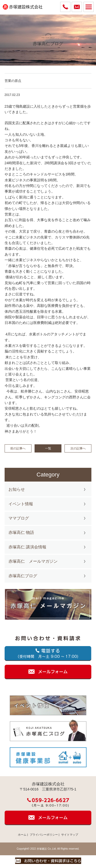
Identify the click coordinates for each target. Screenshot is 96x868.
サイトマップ (70, 835)
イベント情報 (21, 504)
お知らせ (17, 489)
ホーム (22, 835)
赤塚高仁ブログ (23, 576)
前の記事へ (18, 448)
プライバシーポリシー (44, 835)
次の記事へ (78, 448)
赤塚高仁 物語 (21, 532)
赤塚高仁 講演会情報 (27, 547)
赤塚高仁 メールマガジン (33, 561)
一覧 (48, 448)
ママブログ (19, 518)
